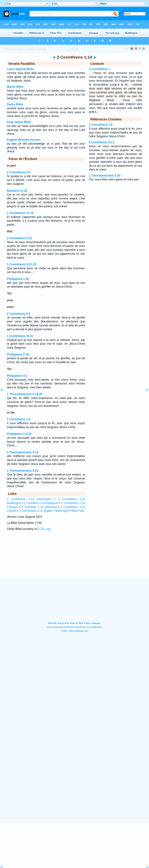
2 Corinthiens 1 (99, 69)
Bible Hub (78, 511)
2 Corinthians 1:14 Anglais (36, 511)
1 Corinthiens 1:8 (19, 419)
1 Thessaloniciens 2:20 (105, 176)
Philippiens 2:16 (18, 354)
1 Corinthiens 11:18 (20, 213)
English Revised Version (24, 140)
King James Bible (19, 122)
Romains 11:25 (17, 191)
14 (131, 84)
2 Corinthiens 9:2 (19, 314)
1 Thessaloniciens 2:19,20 (25, 394)
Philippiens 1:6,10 (19, 434)
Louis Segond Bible (20, 69)
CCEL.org (44, 529)
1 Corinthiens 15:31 (20, 336)
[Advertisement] (75, 557)
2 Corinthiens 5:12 (19, 238)
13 (93, 72)
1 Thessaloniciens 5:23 (23, 471)
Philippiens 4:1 (17, 376)
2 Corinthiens (17, 49)
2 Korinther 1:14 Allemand (39, 507)
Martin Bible (15, 87)
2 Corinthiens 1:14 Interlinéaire (29, 499)
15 (122, 100)
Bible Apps (62, 511)
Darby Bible (15, 104)
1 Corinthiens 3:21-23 (21, 264)
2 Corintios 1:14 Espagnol (41, 503)
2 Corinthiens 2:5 (19, 172)
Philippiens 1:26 (18, 279)
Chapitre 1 (30, 49)
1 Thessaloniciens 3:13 (23, 452)
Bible (7, 49)
